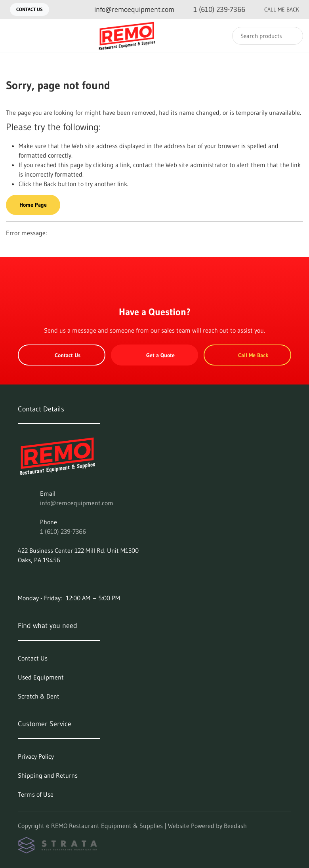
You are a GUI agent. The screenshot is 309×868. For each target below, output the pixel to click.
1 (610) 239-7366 (63, 531)
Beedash (235, 826)
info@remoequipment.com (77, 503)
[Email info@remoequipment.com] (128, 10)
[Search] (268, 36)
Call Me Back (275, 10)
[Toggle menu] (14, 36)
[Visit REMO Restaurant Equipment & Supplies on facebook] (21, 579)
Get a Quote (154, 355)
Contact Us (30, 9)
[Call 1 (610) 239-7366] (213, 10)
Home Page (33, 205)
